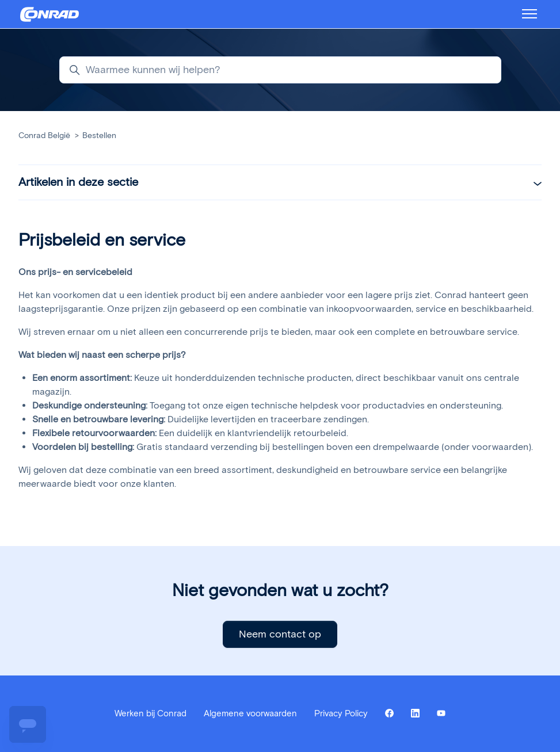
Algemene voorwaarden (250, 713)
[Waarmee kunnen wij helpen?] (280, 70)
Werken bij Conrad (151, 713)
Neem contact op (280, 634)
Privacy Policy (341, 713)
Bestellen (99, 135)
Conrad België (44, 135)
